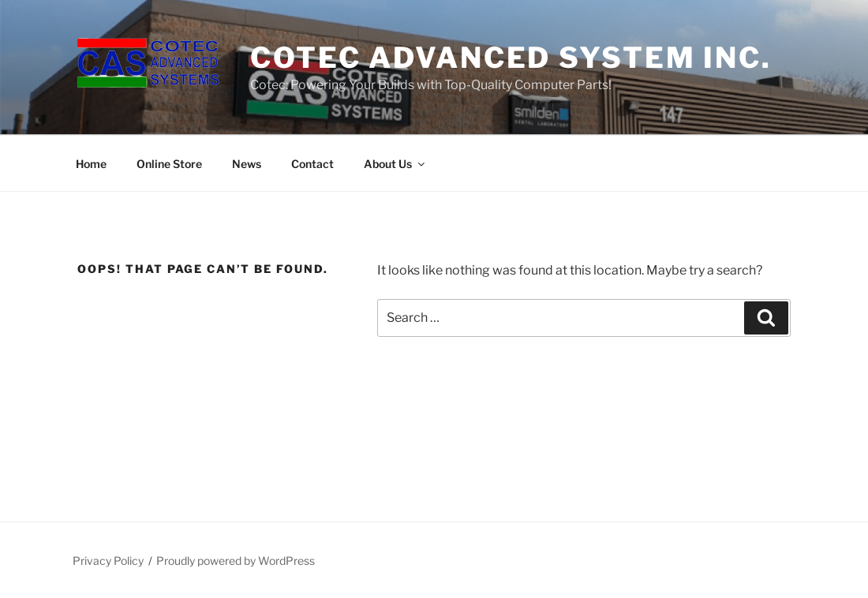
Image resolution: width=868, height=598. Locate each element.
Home (91, 164)
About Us (395, 164)
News (247, 164)
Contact (312, 164)
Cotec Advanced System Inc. (511, 58)
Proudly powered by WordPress (236, 561)
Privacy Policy (108, 561)
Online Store (169, 164)
